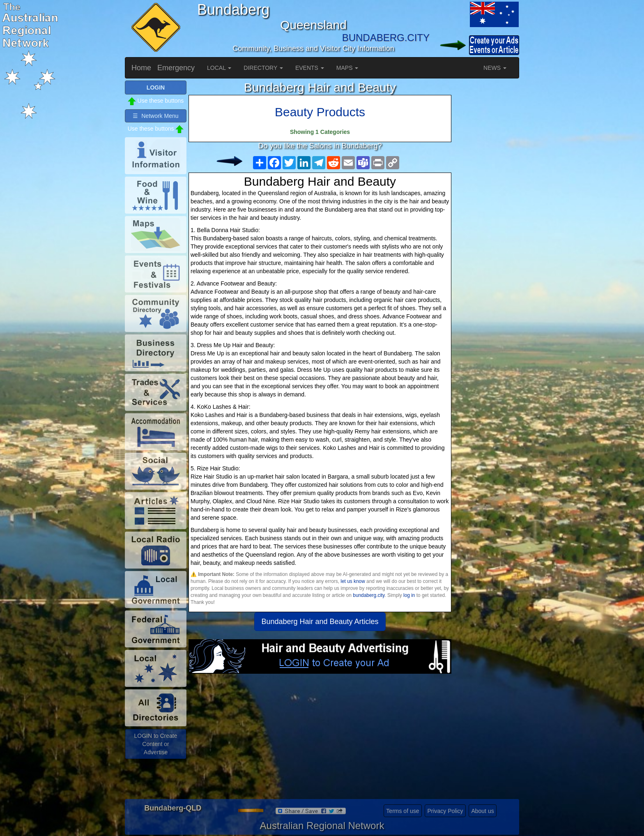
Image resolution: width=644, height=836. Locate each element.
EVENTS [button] (310, 68)
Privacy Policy (445, 811)
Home (141, 68)
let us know (353, 581)
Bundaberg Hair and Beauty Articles (320, 622)
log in (409, 595)
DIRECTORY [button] (263, 68)
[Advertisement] (320, 739)
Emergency (176, 68)
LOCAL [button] (219, 68)
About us (482, 811)
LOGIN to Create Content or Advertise (155, 744)
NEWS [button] (495, 68)
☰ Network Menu (155, 116)
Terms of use (402, 811)
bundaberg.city (369, 595)
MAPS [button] (347, 68)
